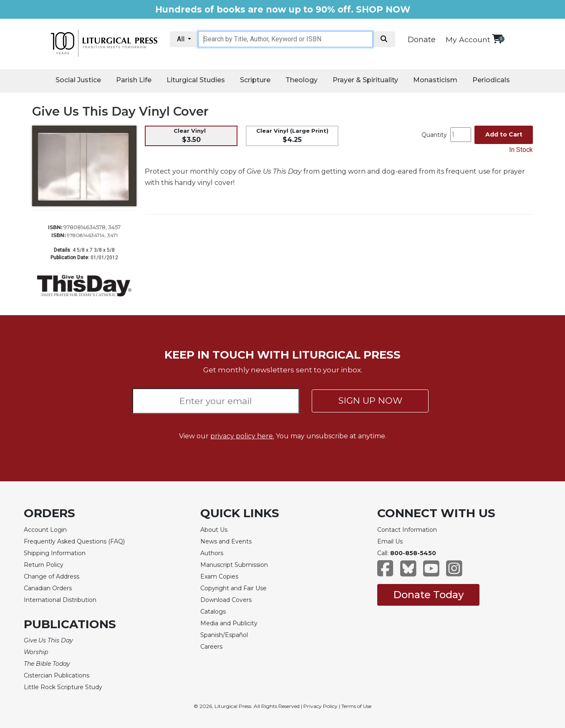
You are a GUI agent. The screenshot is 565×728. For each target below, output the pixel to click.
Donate (422, 40)
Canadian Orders (48, 588)
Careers (211, 647)
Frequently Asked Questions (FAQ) (74, 541)
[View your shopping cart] (497, 39)
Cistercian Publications (57, 675)
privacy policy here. (242, 436)
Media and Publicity (229, 623)
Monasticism (435, 80)
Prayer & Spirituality (365, 80)
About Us (214, 530)
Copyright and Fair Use (233, 588)
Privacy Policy (320, 706)
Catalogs (213, 612)
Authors (212, 553)
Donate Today (428, 595)
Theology (301, 80)
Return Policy (44, 565)
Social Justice (78, 80)
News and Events (226, 541)
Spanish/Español (224, 635)
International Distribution (60, 600)
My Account (468, 39)
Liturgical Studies (196, 80)
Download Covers (226, 600)
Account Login (45, 530)
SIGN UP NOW (370, 401)
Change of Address (52, 576)
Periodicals (491, 80)
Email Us (390, 541)
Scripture (255, 80)
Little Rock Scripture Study (63, 687)
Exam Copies (219, 576)
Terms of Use (356, 706)
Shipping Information (55, 553)
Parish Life (134, 80)
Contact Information (407, 530)
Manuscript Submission (234, 565)
